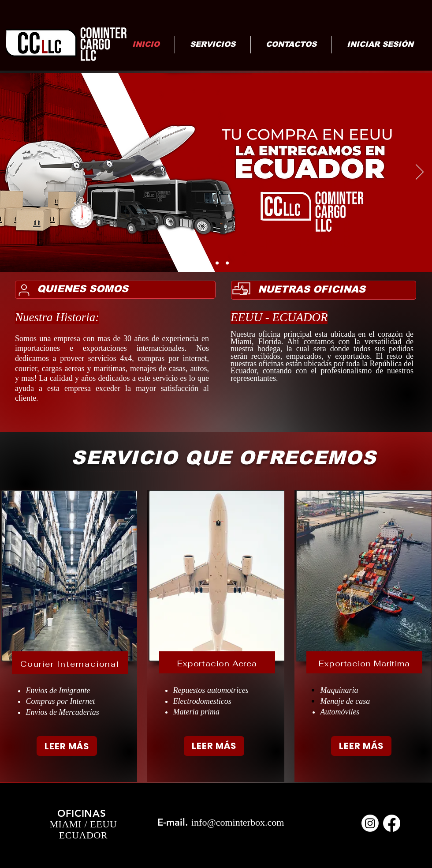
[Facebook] (392, 823)
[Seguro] (227, 263)
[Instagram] (370, 823)
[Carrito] (206, 263)
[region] (69, 636)
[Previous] (12, 173)
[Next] (420, 173)
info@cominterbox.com (238, 822)
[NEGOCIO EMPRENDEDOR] (217, 263)
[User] (24, 290)
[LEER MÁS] (67, 746)
